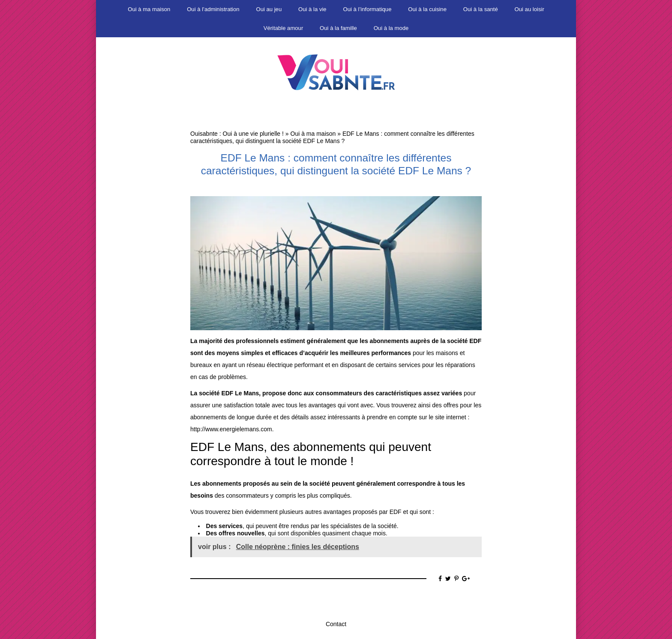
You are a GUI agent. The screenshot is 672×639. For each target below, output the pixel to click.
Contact (336, 624)
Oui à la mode (391, 28)
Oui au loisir (529, 9)
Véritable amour (283, 28)
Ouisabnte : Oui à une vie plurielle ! (237, 134)
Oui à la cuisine (427, 9)
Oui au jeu (269, 9)
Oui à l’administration (213, 9)
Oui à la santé (481, 9)
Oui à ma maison (149, 9)
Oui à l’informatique (367, 9)
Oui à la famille (338, 28)
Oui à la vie (312, 9)
